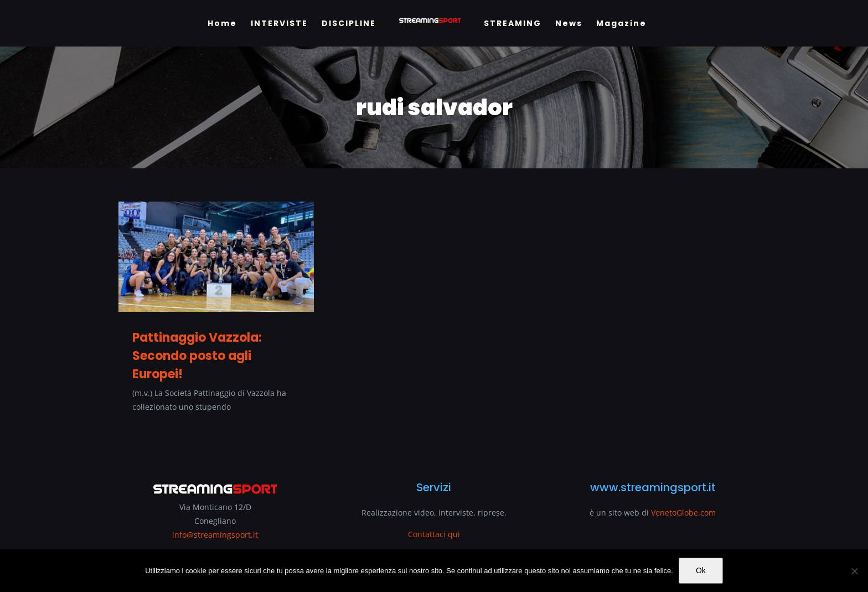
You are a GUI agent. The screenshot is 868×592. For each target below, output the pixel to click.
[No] (854, 571)
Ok (701, 570)
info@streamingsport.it (215, 535)
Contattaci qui (434, 534)
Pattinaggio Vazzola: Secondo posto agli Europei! (197, 356)
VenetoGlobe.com (683, 513)
